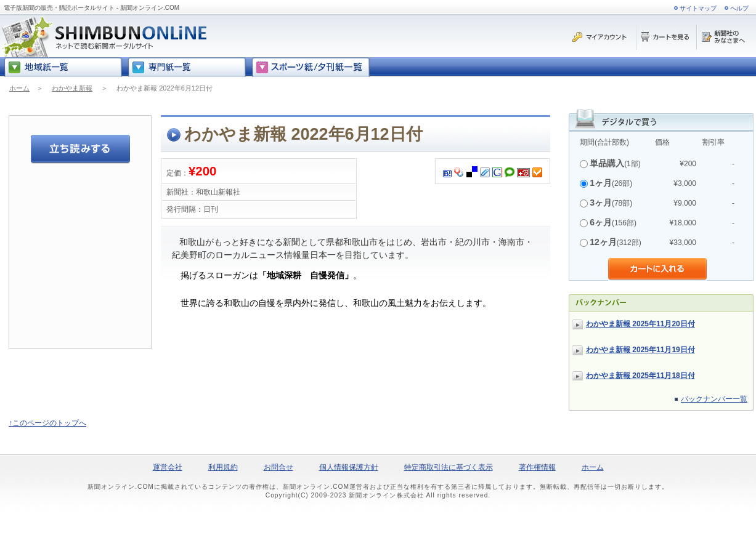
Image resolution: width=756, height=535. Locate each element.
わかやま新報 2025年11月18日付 (640, 376)
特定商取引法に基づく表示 (449, 467)
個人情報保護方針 (349, 467)
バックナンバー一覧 (714, 399)
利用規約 (223, 467)
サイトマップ (698, 8)
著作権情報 (537, 467)
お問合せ (278, 467)
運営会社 (168, 467)
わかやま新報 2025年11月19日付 (640, 350)
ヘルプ (739, 8)
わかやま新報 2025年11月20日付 (640, 324)
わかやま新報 (72, 88)
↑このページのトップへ (47, 423)
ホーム (19, 88)
